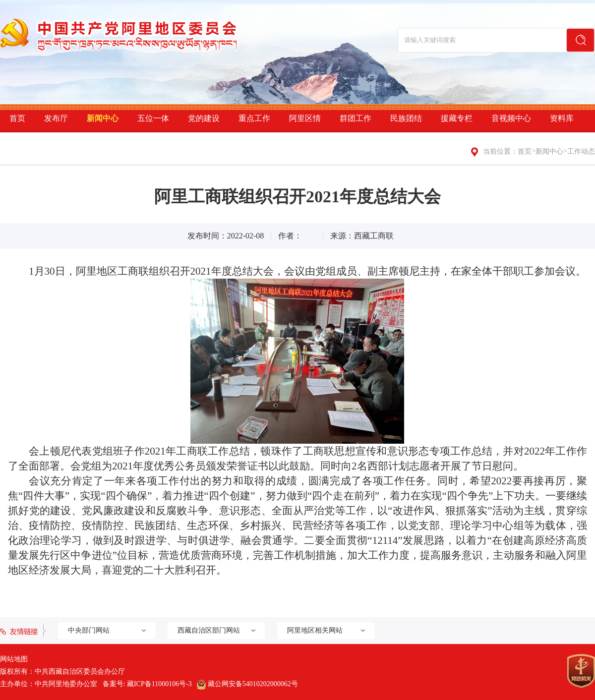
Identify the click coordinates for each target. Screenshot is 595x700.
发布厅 (56, 118)
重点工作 (254, 118)
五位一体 (153, 118)
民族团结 (406, 118)
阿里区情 (305, 118)
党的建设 (204, 118)
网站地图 (14, 659)
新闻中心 (103, 118)
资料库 (562, 118)
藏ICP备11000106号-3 (159, 684)
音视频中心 (511, 118)
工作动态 (581, 151)
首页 (17, 118)
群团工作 (356, 118)
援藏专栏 (457, 118)
